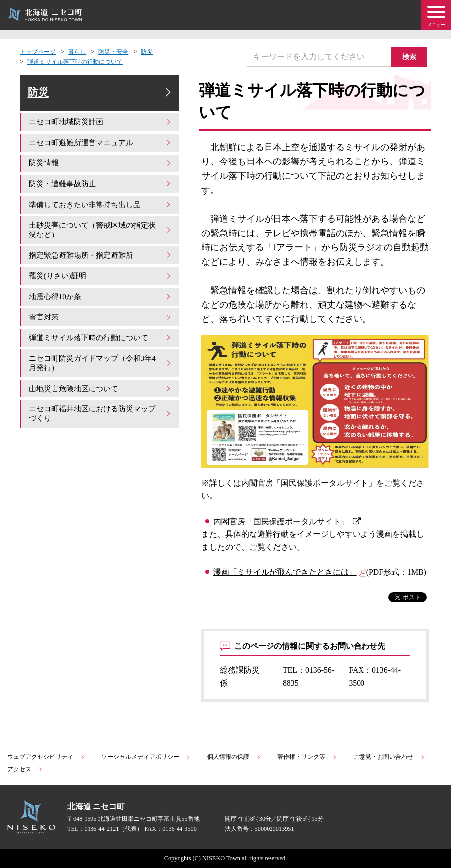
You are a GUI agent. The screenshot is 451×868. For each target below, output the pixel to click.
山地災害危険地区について (100, 390)
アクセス (25, 769)
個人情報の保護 (234, 757)
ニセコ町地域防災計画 (100, 126)
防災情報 (100, 167)
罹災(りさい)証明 (100, 278)
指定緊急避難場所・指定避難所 (100, 258)
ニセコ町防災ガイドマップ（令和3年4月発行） (100, 364)
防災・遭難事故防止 (100, 188)
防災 (147, 52)
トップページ (38, 52)
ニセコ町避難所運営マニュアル (100, 147)
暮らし (77, 52)
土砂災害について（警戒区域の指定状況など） (100, 233)
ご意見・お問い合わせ (389, 757)
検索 (411, 56)
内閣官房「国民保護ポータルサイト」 (281, 521)
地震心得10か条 (100, 299)
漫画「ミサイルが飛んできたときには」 (285, 572)
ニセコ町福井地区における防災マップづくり (100, 415)
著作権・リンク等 (307, 757)
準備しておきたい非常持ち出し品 (100, 208)
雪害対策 (100, 319)
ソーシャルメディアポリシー (146, 757)
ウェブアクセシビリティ (46, 757)
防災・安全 (113, 52)
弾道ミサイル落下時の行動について (75, 62)
